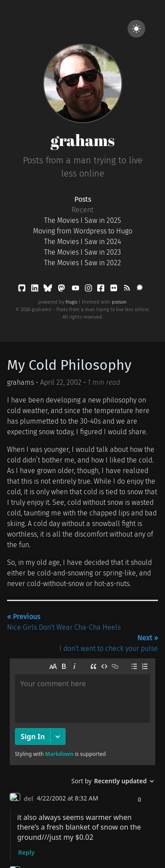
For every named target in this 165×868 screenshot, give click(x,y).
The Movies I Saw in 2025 (82, 220)
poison (119, 302)
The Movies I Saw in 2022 (82, 263)
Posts (83, 199)
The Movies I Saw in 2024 (82, 242)
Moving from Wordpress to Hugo (83, 231)
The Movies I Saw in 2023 (82, 252)
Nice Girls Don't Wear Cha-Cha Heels (64, 622)
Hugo (71, 302)
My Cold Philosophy (69, 365)
